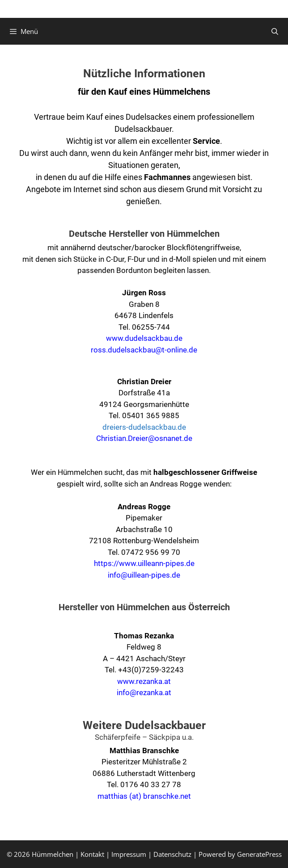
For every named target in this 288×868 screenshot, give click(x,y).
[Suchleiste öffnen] (275, 31)
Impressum (129, 854)
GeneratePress (259, 854)
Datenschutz (172, 854)
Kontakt (92, 854)
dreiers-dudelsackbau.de (144, 427)
